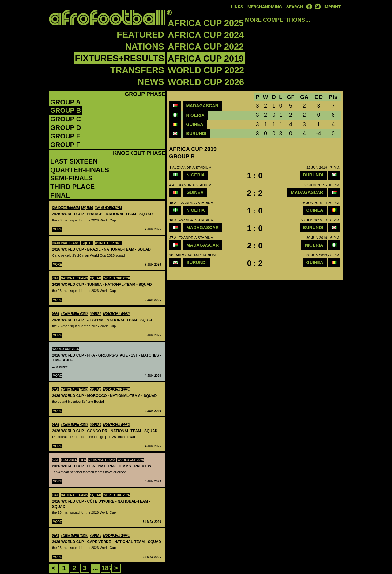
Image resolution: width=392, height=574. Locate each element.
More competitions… (278, 20)
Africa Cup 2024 (206, 35)
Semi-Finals (71, 178)
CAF (56, 278)
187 (107, 568)
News (151, 82)
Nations (145, 47)
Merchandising (265, 7)
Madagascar (202, 106)
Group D (66, 128)
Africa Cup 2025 (206, 23)
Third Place (72, 187)
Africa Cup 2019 (206, 59)
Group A (66, 102)
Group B (66, 110)
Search (295, 7)
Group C (66, 119)
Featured (140, 35)
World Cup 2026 (206, 82)
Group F (65, 145)
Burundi (196, 134)
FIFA (83, 460)
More (57, 229)
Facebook (309, 6)
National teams (66, 208)
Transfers (137, 70)
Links (237, 7)
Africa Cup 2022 (206, 47)
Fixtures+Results (120, 58)
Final (60, 195)
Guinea (195, 124)
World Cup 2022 (206, 70)
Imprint (332, 7)
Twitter (318, 6)
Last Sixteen (74, 161)
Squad (87, 208)
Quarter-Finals (80, 170)
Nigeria (195, 115)
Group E (65, 136)
